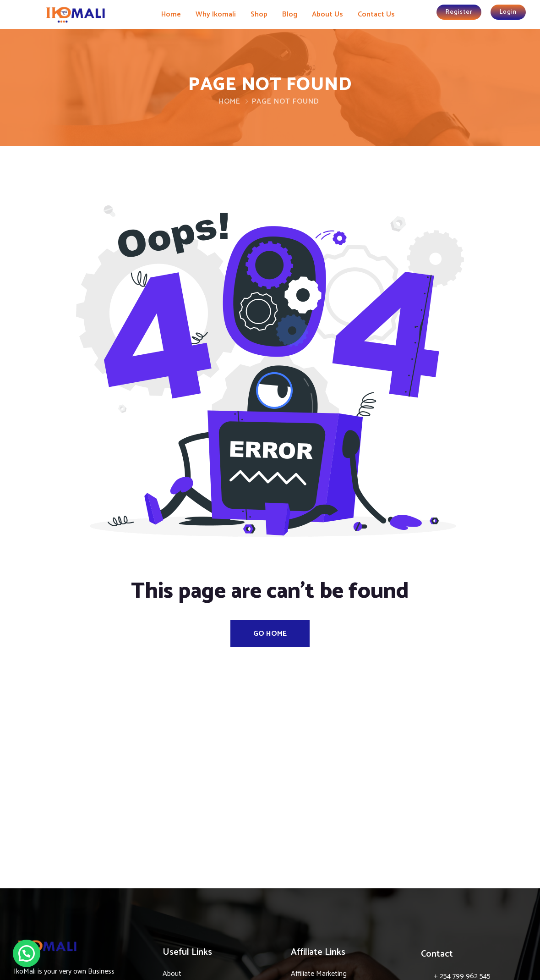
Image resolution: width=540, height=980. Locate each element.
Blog (290, 14)
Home (171, 14)
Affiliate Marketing (319, 974)
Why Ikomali (216, 14)
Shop (259, 14)
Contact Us (376, 14)
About (172, 974)
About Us (327, 14)
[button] (27, 953)
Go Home (270, 634)
